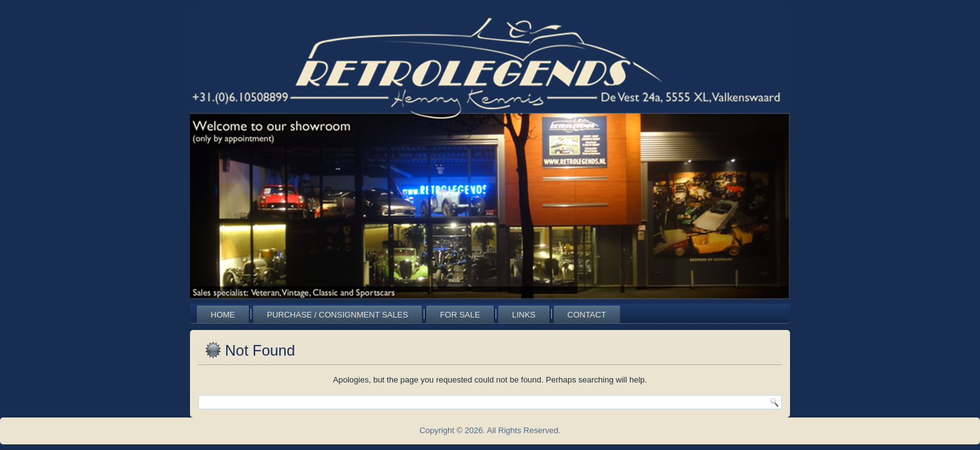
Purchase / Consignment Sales (337, 315)
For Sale (460, 315)
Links (524, 315)
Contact (587, 315)
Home (223, 315)
